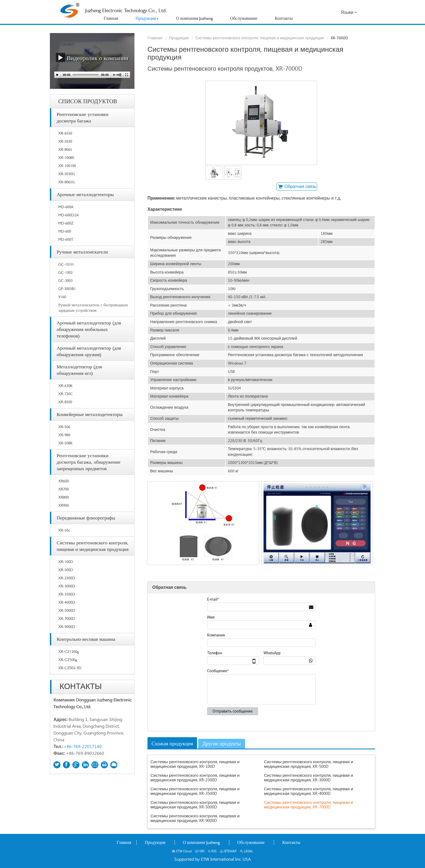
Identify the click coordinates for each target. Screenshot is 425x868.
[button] (147, 18)
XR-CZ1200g (69, 651)
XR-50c (64, 530)
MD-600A (66, 207)
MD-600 (65, 231)
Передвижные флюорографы (86, 518)
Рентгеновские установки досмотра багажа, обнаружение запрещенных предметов (88, 462)
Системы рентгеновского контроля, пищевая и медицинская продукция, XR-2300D (195, 778)
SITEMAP (228, 851)
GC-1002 (65, 272)
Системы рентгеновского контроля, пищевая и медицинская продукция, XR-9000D (195, 818)
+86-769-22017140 (83, 747)
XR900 (64, 505)
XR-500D (66, 570)
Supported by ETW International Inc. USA (212, 859)
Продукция (179, 38)
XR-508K (65, 443)
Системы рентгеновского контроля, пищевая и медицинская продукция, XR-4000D (309, 791)
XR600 (64, 481)
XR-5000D (67, 610)
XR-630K (65, 386)
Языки (349, 12)
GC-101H (66, 264)
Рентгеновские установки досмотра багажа (83, 117)
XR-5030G (67, 174)
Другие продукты (221, 744)
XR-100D (66, 562)
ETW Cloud (182, 851)
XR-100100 (67, 166)
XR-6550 (65, 133)
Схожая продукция (172, 744)
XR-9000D (67, 627)
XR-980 (64, 435)
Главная (155, 38)
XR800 (64, 497)
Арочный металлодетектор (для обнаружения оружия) (89, 351)
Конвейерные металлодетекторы (90, 414)
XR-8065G (67, 182)
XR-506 (64, 427)
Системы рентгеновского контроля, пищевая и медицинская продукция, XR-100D (195, 764)
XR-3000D (67, 586)
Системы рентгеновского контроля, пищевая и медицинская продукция (260, 38)
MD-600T (66, 239)
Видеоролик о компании (92, 57)
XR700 (64, 489)
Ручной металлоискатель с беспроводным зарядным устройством (93, 308)
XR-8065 (65, 149)
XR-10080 (66, 157)
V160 (62, 297)
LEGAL (247, 851)
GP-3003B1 (67, 289)
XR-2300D (67, 578)
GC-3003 (65, 280)
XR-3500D (67, 594)
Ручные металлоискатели (82, 252)
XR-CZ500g (68, 660)
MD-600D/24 (68, 215)
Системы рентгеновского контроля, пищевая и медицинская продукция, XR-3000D (309, 778)
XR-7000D (67, 618)
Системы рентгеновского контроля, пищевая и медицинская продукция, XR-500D (309, 764)
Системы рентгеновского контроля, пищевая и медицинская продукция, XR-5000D (195, 805)
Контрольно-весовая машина (86, 639)
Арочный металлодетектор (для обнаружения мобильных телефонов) (89, 329)
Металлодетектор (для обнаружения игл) (79, 370)
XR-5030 (65, 141)
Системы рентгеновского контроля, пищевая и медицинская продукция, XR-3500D (195, 791)
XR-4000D (67, 602)
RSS (212, 851)
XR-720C (66, 394)
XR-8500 (65, 402)
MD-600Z (66, 223)
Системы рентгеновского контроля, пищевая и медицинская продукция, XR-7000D (309, 805)
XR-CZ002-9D (70, 668)
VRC (200, 851)
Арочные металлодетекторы (85, 194)
